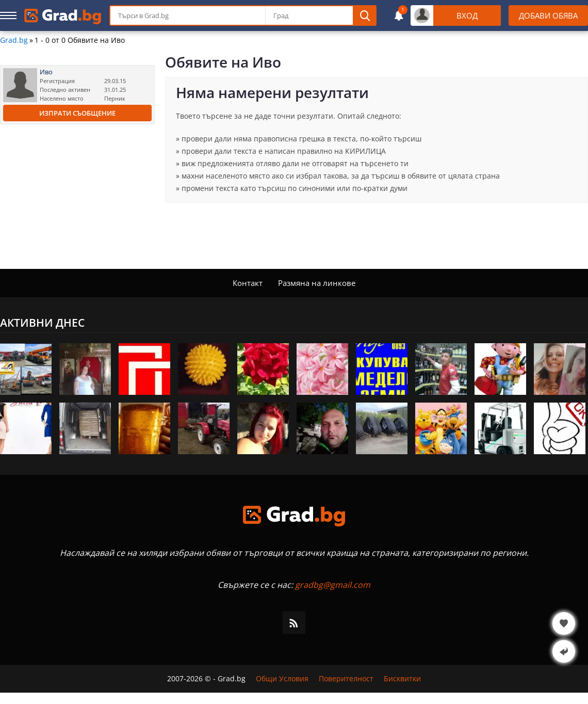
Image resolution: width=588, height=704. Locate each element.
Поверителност (346, 679)
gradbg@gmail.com (333, 585)
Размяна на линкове (317, 283)
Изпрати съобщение (77, 113)
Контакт (248, 283)
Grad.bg (14, 40)
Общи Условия (282, 679)
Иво (46, 72)
